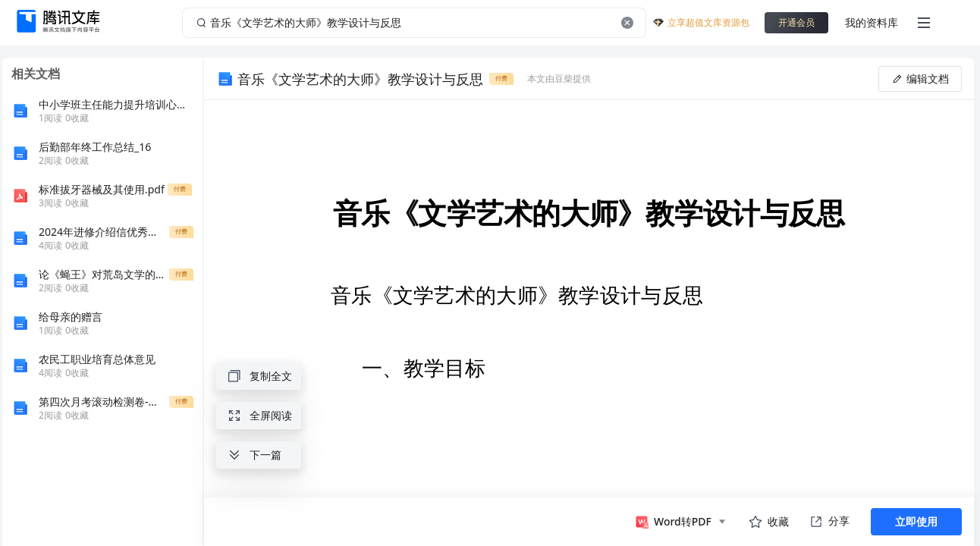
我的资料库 (872, 22)
